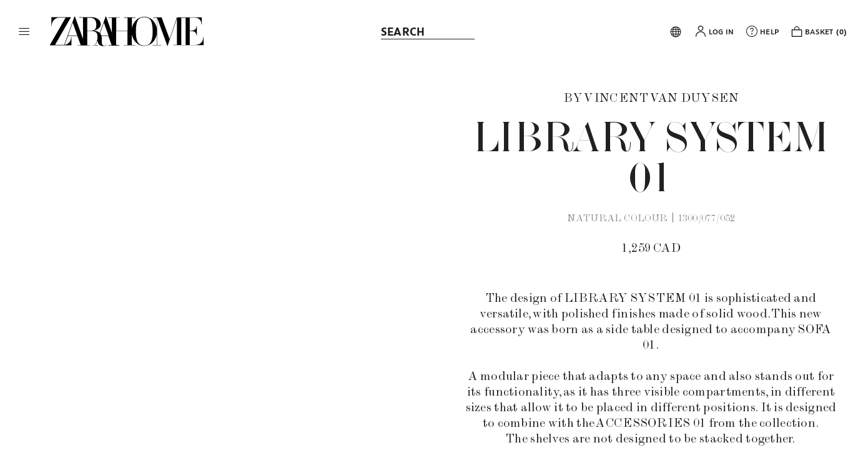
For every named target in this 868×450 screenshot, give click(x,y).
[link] (127, 31)
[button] (24, 31)
